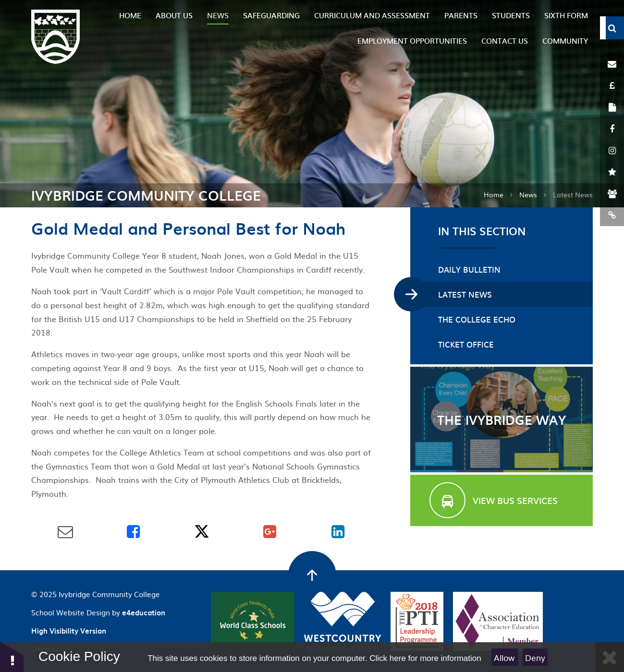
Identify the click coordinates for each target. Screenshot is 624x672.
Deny (535, 657)
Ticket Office (466, 344)
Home (494, 194)
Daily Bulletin (469, 269)
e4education (144, 612)
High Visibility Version (69, 631)
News (528, 194)
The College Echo (477, 319)
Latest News (465, 294)
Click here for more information (425, 658)
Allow (504, 657)
